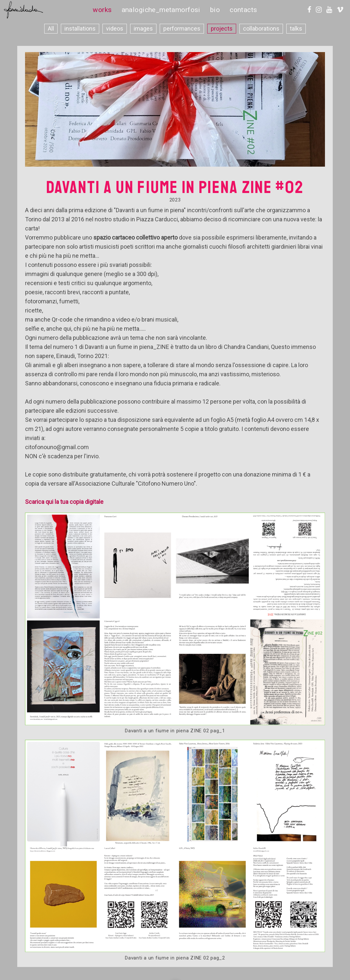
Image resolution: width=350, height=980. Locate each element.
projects (222, 28)
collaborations (261, 28)
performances (182, 28)
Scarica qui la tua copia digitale (64, 502)
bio (215, 10)
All (51, 28)
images (143, 28)
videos (115, 28)
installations (80, 28)
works (102, 10)
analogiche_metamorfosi (161, 10)
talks (296, 28)
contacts (243, 10)
